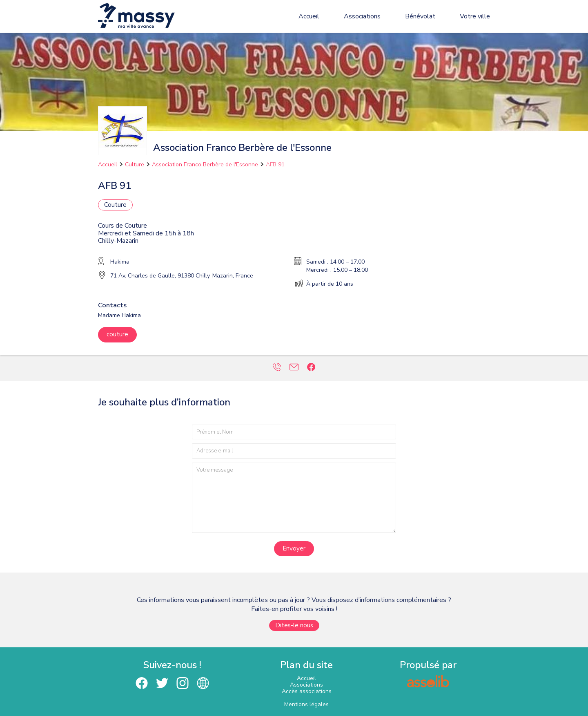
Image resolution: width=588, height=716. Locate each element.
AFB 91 (275, 164)
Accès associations (307, 691)
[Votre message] (294, 498)
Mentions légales (306, 704)
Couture (115, 205)
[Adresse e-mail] (294, 451)
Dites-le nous (294, 625)
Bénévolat (420, 16)
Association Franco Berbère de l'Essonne (205, 164)
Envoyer (294, 548)
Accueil (309, 16)
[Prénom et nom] (294, 432)
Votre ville (475, 16)
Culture (135, 164)
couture (117, 334)
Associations (362, 16)
